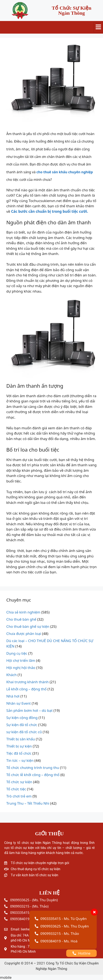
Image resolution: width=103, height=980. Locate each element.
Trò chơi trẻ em (19, 796)
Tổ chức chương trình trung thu (33, 768)
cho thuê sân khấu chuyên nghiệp (64, 172)
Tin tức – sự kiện (20, 760)
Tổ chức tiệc (16, 789)
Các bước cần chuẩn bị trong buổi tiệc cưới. (50, 211)
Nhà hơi (13, 696)
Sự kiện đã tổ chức (22, 725)
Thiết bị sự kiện (19, 746)
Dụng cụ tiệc (17, 653)
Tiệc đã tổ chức (19, 753)
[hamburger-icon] (98, 27)
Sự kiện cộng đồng (22, 718)
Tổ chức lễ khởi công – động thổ (33, 775)
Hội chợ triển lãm (21, 660)
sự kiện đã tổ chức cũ (24, 732)
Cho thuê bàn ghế (21, 619)
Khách (11, 675)
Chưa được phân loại (24, 634)
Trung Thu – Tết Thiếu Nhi (28, 803)
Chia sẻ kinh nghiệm (23, 612)
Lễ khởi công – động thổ (26, 689)
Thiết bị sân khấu (21, 739)
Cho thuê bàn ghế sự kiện (28, 626)
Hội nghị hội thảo (21, 668)
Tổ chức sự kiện (19, 782)
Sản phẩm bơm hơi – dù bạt (29, 710)
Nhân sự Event (18, 703)
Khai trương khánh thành (28, 682)
